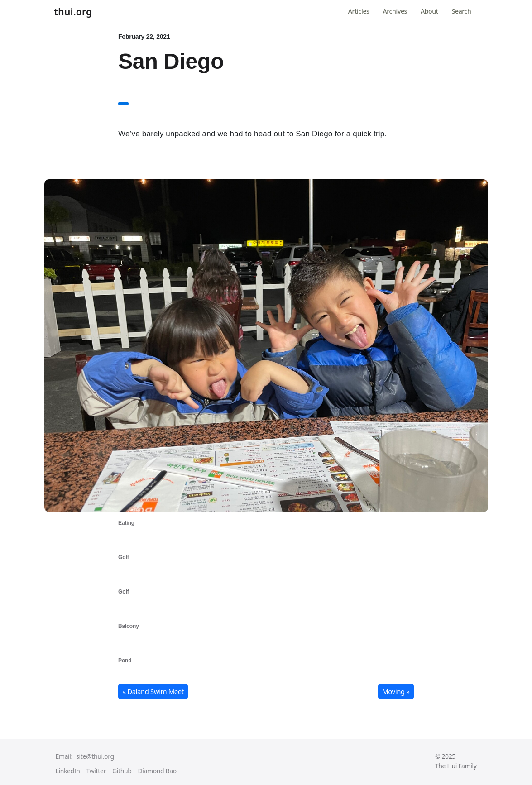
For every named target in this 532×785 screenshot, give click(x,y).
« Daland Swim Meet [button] (153, 691)
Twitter (96, 771)
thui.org (73, 12)
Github (122, 771)
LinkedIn (68, 771)
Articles (359, 11)
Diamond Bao (157, 771)
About (429, 11)
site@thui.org (95, 756)
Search (462, 11)
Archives (395, 11)
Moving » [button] (396, 691)
